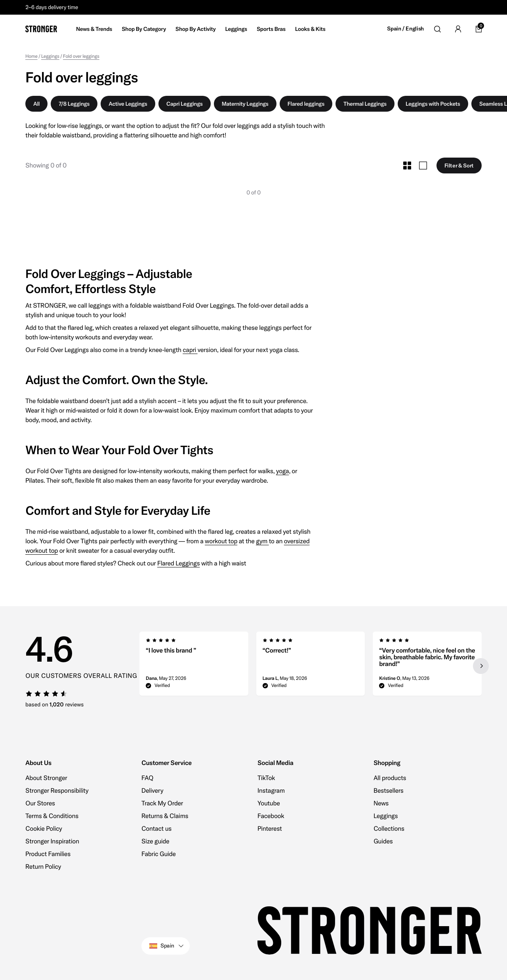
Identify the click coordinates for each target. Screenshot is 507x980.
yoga (283, 471)
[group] (194, 666)
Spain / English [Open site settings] (405, 29)
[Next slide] (481, 666)
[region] (311, 666)
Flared (166, 563)
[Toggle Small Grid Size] (407, 166)
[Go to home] (41, 29)
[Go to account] (458, 29)
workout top (221, 541)
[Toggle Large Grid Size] (423, 166)
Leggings (188, 563)
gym (262, 541)
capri (190, 350)
